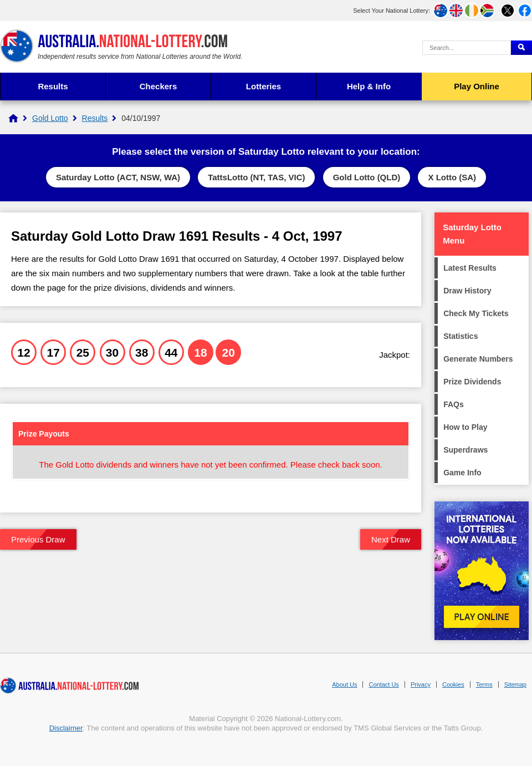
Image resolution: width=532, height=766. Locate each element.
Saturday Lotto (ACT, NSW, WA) (118, 177)
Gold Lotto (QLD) (367, 177)
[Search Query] (467, 48)
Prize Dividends (472, 382)
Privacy (421, 684)
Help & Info (369, 86)
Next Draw (391, 539)
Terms (484, 684)
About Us (344, 684)
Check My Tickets (476, 313)
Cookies (453, 684)
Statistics (461, 336)
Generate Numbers (478, 359)
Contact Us (383, 684)
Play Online (477, 86)
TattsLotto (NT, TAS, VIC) (256, 177)
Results (53, 86)
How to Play (465, 427)
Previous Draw (38, 539)
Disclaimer (66, 728)
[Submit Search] (521, 48)
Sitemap (515, 684)
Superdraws (465, 450)
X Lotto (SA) (452, 177)
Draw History (467, 291)
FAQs (454, 404)
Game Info (462, 473)
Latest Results (470, 268)
